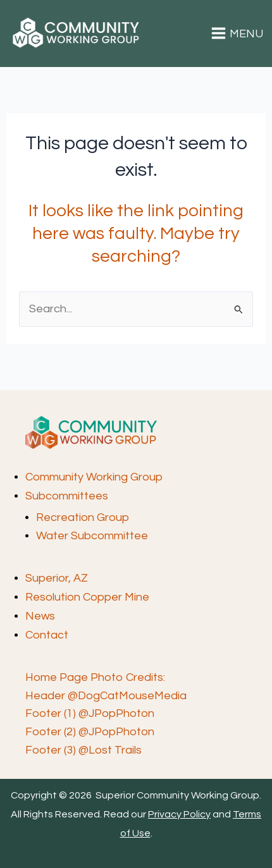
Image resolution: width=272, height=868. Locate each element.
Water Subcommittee (92, 536)
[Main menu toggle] (237, 34)
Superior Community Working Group (19, 48)
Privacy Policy (179, 814)
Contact (47, 635)
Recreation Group (83, 517)
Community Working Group (94, 477)
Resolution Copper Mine (87, 597)
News (40, 616)
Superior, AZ (57, 578)
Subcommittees (67, 496)
